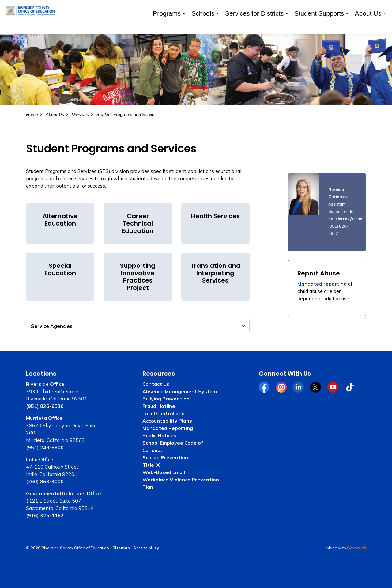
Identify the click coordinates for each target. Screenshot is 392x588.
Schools (203, 25)
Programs (167, 25)
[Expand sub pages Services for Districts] (287, 25)
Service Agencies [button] (52, 326)
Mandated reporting (322, 284)
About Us (368, 25)
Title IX (151, 465)
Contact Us (156, 384)
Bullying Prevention (166, 399)
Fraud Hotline (159, 406)
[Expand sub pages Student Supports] (347, 25)
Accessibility (146, 548)
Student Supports (319, 25)
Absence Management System (180, 391)
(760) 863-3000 (45, 481)
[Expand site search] (381, 8)
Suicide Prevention (165, 457)
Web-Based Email (164, 472)
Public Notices (159, 435)
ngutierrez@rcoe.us (348, 219)
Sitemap (121, 548)
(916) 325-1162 (45, 515)
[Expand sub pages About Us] (384, 25)
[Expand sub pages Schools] (217, 25)
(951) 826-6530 (45, 406)
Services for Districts (254, 25)
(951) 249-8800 (45, 447)
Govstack (356, 548)
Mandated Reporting (168, 428)
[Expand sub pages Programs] (184, 25)
